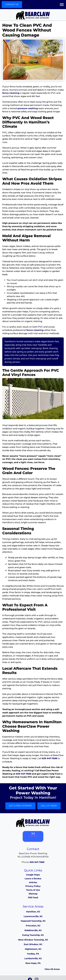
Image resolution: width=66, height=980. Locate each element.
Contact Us (12, 4)
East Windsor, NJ (33, 944)
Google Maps (33, 875)
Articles (33, 882)
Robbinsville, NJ (33, 930)
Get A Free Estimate (20, 806)
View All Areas (52, 969)
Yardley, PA (33, 954)
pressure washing (28, 108)
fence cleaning (11, 93)
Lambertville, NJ (33, 958)
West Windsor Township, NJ (33, 940)
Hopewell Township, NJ (33, 921)
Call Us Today (49, 806)
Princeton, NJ (33, 926)
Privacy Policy (33, 886)
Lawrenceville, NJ (33, 916)
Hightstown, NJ (33, 949)
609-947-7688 (50, 758)
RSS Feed (33, 898)
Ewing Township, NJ (33, 935)
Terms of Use (33, 890)
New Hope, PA (33, 963)
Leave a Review (33, 879)
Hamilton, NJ (33, 912)
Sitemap (33, 894)
